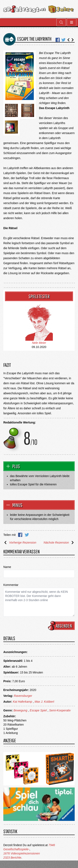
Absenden (62, 626)
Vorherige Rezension (20, 543)
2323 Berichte (12, 858)
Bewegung (20, 710)
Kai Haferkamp (23, 702)
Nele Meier (39, 343)
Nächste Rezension (59, 543)
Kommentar (11, 585)
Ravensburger (23, 696)
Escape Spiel (38, 710)
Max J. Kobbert (44, 702)
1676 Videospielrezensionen (22, 853)
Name (7, 567)
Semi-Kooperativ (60, 710)
